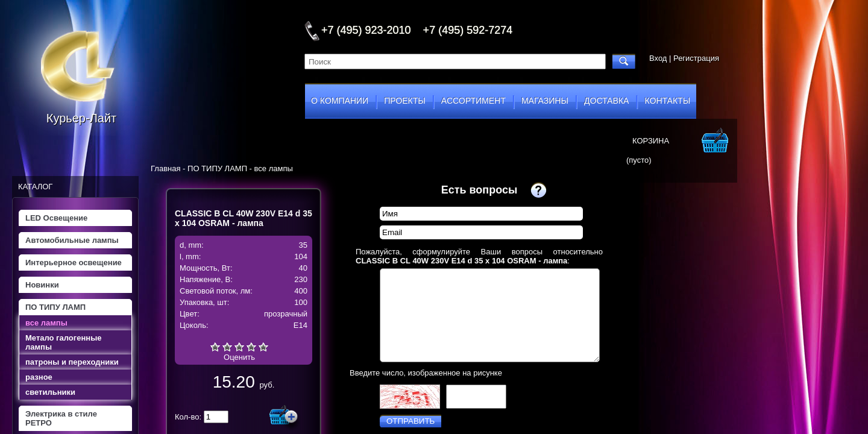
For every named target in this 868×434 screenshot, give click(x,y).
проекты (404, 101)
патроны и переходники (72, 362)
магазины (545, 101)
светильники (50, 392)
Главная (165, 168)
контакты (668, 101)
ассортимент (473, 101)
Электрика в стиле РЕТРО (61, 418)
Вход (658, 58)
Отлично (263, 347)
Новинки (42, 285)
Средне (239, 347)
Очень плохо (215, 347)
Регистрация (696, 58)
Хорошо (251, 347)
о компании (340, 101)
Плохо (227, 347)
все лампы (46, 323)
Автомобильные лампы (72, 240)
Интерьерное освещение (74, 263)
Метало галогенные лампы (63, 342)
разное (39, 377)
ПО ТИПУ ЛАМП (55, 307)
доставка (606, 101)
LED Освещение (56, 218)
